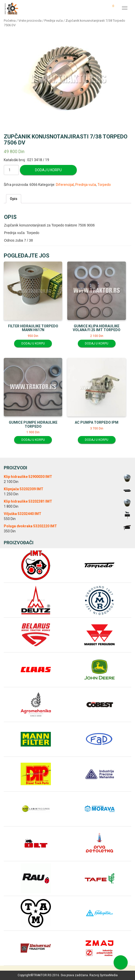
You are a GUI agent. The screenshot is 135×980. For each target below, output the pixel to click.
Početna (10, 21)
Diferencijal (65, 185)
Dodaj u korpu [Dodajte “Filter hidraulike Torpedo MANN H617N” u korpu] (33, 343)
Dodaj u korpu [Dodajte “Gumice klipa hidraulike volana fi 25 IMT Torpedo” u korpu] (97, 343)
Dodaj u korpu (48, 170)
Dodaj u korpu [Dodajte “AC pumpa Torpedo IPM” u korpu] (97, 440)
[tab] (14, 199)
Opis (14, 199)
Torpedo (104, 185)
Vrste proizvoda (30, 21)
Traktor (11, 8)
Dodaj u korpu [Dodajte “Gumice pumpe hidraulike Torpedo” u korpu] (33, 440)
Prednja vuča (54, 21)
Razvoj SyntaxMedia (104, 975)
